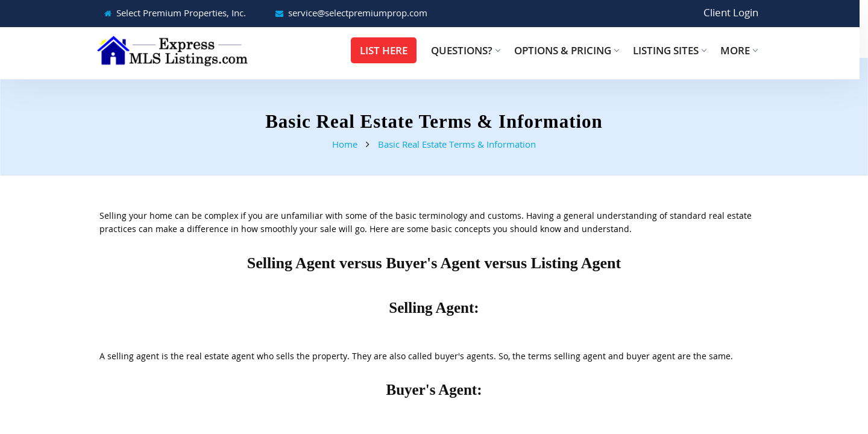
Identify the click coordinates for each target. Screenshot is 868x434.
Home (345, 144)
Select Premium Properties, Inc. (181, 13)
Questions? (465, 50)
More (739, 50)
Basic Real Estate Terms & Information (457, 144)
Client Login (731, 12)
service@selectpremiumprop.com (358, 13)
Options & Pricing (566, 50)
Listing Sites (669, 50)
